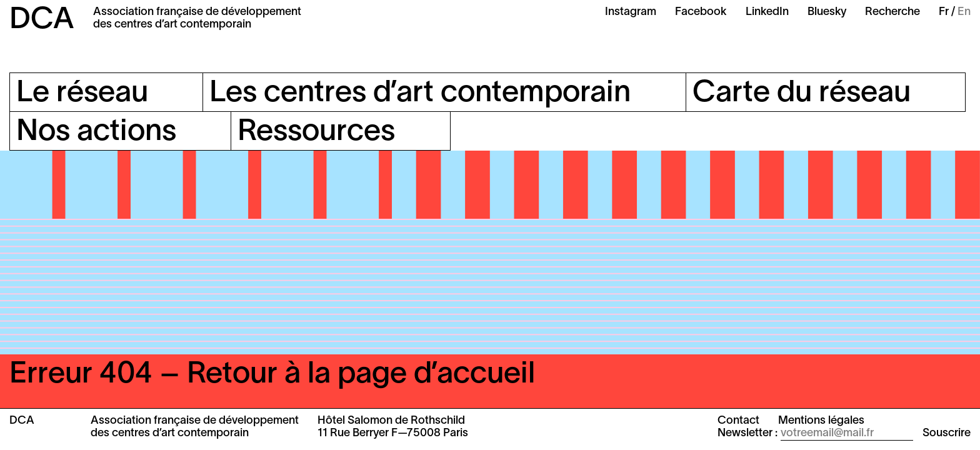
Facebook (701, 12)
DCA (42, 21)
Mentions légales (821, 421)
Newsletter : (747, 433)
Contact (738, 421)
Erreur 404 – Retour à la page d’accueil (272, 375)
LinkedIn (767, 12)
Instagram (631, 12)
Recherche (892, 12)
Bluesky (827, 12)
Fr (944, 12)
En (964, 12)
